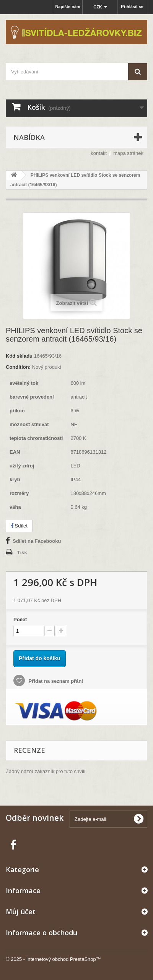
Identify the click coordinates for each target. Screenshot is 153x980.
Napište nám (68, 7)
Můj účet (21, 912)
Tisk (22, 553)
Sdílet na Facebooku (37, 541)
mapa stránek (128, 153)
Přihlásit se (132, 7)
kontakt (99, 153)
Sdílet (19, 526)
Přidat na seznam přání (55, 681)
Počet (20, 619)
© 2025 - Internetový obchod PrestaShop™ (53, 959)
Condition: (18, 367)
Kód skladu (19, 356)
